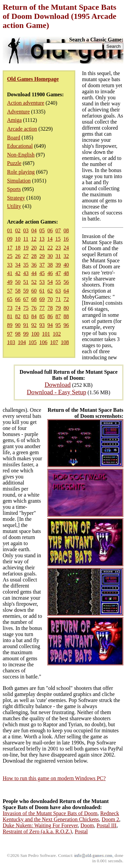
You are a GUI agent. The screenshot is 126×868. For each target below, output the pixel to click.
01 (10, 230)
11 (26, 239)
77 (42, 308)
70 (50, 299)
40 (66, 265)
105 (33, 342)
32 (66, 256)
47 (58, 273)
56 (66, 282)
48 (66, 273)
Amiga (14, 120)
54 (50, 282)
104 (22, 342)
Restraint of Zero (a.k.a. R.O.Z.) (37, 831)
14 (50, 239)
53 (42, 282)
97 (10, 334)
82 (18, 316)
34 (18, 265)
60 (34, 291)
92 (34, 325)
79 (58, 308)
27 (26, 256)
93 (42, 325)
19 (26, 248)
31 (58, 256)
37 (42, 265)
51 (26, 282)
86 (50, 316)
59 (26, 291)
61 (42, 291)
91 (26, 325)
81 (10, 316)
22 (50, 248)
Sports (14, 189)
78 (50, 308)
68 (34, 299)
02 (18, 230)
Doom (87, 825)
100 (35, 334)
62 (50, 291)
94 (50, 325)
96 (66, 325)
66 (18, 299)
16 (66, 239)
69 (42, 299)
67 (26, 299)
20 (34, 248)
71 (58, 299)
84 (34, 316)
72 (66, 299)
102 (57, 334)
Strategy (16, 198)
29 (42, 256)
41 (10, 273)
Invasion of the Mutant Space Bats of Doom (50, 813)
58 (18, 291)
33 (10, 265)
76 (34, 308)
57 (10, 291)
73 (10, 308)
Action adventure (26, 103)
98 (18, 334)
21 (42, 248)
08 (66, 230)
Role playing (21, 172)
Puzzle (14, 163)
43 (26, 273)
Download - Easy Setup (57, 392)
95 (58, 325)
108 (65, 342)
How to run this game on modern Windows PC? (54, 778)
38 (50, 265)
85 (42, 316)
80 (66, 308)
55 (58, 282)
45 (42, 273)
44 (34, 273)
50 (18, 282)
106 (43, 342)
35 (26, 265)
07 (58, 230)
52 (34, 282)
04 (34, 230)
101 (46, 334)
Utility (14, 206)
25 (10, 256)
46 (50, 273)
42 (18, 273)
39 (58, 265)
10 (18, 239)
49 (10, 282)
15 (58, 239)
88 (66, 316)
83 (26, 316)
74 (18, 308)
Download (58, 385)
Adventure (18, 112)
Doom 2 (111, 819)
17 (10, 248)
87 (58, 316)
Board (14, 138)
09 (10, 239)
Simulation (19, 181)
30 (50, 256)
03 (26, 230)
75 (26, 308)
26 (18, 256)
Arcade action (22, 129)
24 (66, 248)
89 (10, 325)
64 (66, 291)
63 (58, 291)
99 (26, 334)
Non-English (21, 155)
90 (18, 325)
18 (18, 248)
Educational (20, 146)
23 (58, 248)
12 (34, 239)
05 (42, 230)
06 (50, 230)
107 (54, 342)
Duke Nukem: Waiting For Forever (40, 825)
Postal (81, 831)
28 (34, 256)
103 (11, 342)
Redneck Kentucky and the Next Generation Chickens (61, 816)
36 (34, 265)
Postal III (107, 825)
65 (10, 299)
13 (42, 239)
